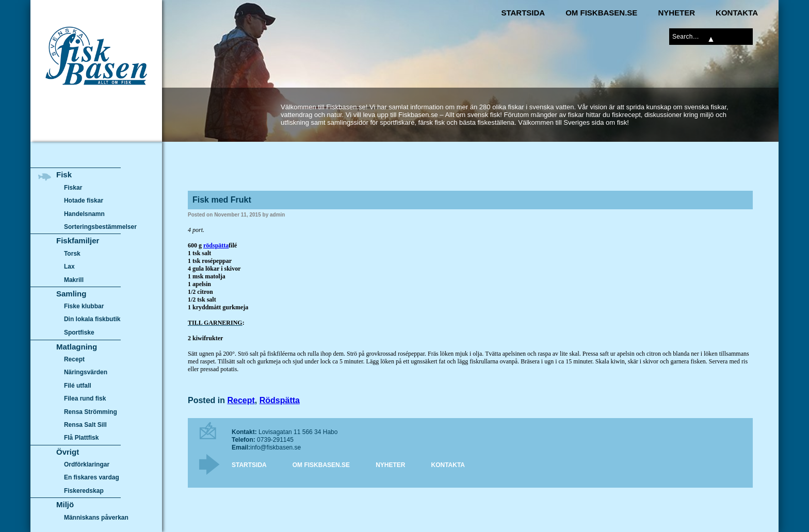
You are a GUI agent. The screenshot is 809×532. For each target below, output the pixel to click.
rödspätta (216, 245)
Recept (241, 400)
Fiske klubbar (84, 306)
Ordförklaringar (87, 464)
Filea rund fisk (85, 398)
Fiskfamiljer (78, 240)
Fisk (64, 174)
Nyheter (676, 13)
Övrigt (68, 452)
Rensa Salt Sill (85, 425)
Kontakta (737, 13)
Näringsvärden (86, 372)
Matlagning (77, 347)
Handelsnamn (84, 214)
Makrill (74, 280)
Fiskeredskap (84, 491)
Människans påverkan (96, 518)
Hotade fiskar (84, 201)
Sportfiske (79, 332)
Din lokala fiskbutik (92, 320)
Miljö (65, 504)
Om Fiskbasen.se (601, 13)
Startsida (523, 13)
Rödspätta (280, 400)
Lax (69, 267)
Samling (71, 294)
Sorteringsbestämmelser (100, 227)
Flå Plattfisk (81, 438)
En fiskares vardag (92, 478)
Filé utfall (78, 386)
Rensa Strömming (91, 412)
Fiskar (73, 188)
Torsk (72, 254)
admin (277, 215)
